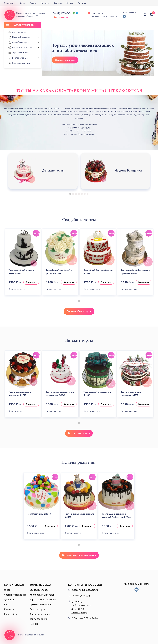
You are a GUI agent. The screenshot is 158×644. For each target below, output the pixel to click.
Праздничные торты (41, 604)
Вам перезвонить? (61, 17)
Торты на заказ (40, 584)
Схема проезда (79, 612)
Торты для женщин (40, 614)
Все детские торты (79, 433)
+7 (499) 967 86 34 (81, 596)
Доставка (58, 3)
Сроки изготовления (15, 595)
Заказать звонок (65, 60)
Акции (33, 3)
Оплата (70, 3)
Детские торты (53, 170)
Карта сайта (10, 614)
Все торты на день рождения (79, 555)
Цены (23, 3)
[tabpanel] (43, 171)
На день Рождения (128, 170)
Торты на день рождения (43, 600)
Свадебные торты (39, 590)
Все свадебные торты (79, 311)
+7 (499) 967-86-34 (65, 13)
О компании (10, 3)
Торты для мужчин (40, 619)
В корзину (31, 282)
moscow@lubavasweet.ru (85, 590)
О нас (7, 590)
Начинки (45, 3)
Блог (7, 604)
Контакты (82, 3)
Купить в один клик (17, 289)
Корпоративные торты (42, 595)
